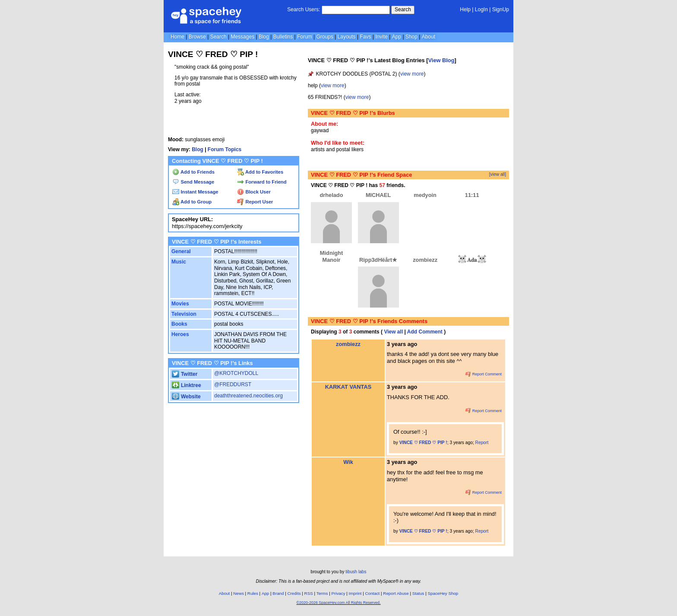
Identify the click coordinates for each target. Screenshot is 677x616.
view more (412, 74)
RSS (309, 593)
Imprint (355, 593)
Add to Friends (193, 172)
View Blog (441, 60)
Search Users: (304, 10)
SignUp (501, 10)
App (397, 37)
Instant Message (195, 192)
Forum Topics (225, 149)
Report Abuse (396, 593)
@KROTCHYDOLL (236, 373)
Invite (381, 37)
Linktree (186, 385)
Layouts (347, 37)
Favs (365, 37)
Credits (294, 593)
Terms (322, 593)
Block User (254, 192)
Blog (264, 37)
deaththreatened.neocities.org (248, 396)
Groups (324, 37)
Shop (411, 37)
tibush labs (356, 572)
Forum (305, 37)
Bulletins (283, 37)
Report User (255, 202)
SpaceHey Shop (443, 593)
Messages (242, 37)
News (239, 593)
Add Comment (425, 332)
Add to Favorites (260, 172)
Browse (197, 37)
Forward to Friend (262, 182)
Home (177, 37)
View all (393, 332)
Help (465, 10)
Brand (278, 593)
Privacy (338, 593)
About (429, 37)
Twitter (185, 374)
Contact (373, 593)
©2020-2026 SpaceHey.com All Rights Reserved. (338, 603)
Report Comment (484, 374)
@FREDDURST (233, 384)
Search (403, 10)
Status (418, 593)
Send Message (193, 182)
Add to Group (192, 202)
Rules (253, 593)
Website (186, 397)
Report (482, 443)
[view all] (498, 174)
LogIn (481, 10)
